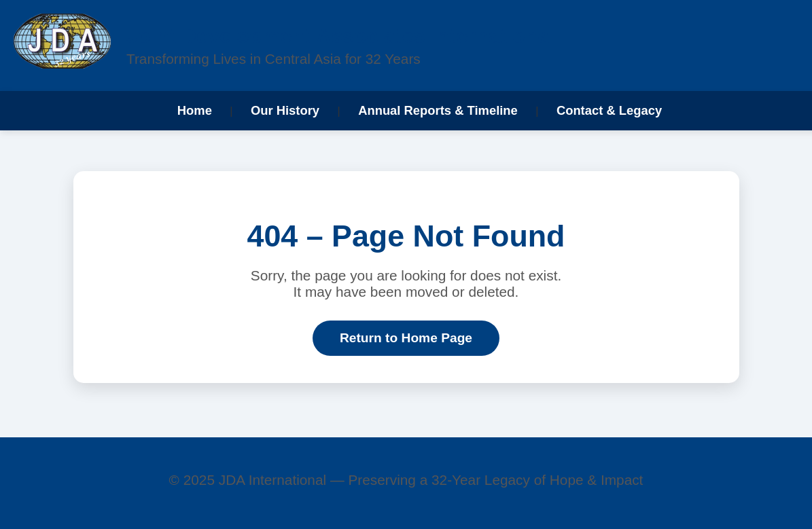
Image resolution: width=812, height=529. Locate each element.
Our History (285, 110)
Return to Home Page (406, 338)
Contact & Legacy (609, 110)
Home (195, 110)
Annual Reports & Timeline (438, 110)
